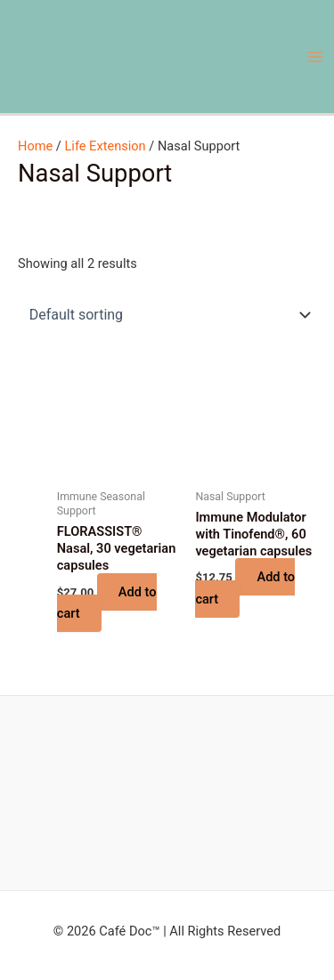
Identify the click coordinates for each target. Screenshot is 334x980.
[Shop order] (167, 314)
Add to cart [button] (107, 603)
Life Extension (105, 146)
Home (35, 146)
